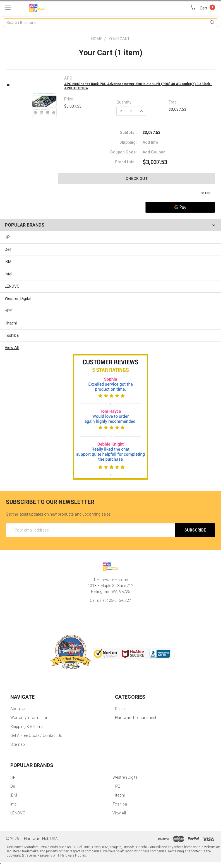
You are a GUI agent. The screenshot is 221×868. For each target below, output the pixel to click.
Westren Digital (18, 299)
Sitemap (18, 744)
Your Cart (119, 39)
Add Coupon (154, 152)
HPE (8, 311)
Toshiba (12, 335)
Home (97, 39)
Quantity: (124, 102)
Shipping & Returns (27, 727)
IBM (8, 262)
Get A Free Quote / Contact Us (36, 735)
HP (7, 237)
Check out (137, 179)
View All (12, 348)
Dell (8, 249)
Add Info (150, 142)
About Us (18, 709)
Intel (9, 274)
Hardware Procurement (136, 718)
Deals (120, 709)
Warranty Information (29, 718)
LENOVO (12, 286)
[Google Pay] (180, 207)
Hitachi (11, 323)
